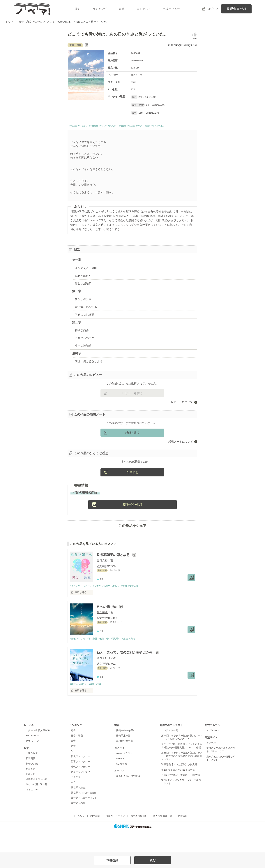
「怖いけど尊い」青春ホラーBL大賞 (181, 796)
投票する (132, 493)
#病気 (139, 660)
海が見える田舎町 (86, 274)
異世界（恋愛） (79, 824)
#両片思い (121, 660)
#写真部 (141, 126)
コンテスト (144, 9)
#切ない (164, 126)
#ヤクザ (100, 607)
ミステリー (77, 798)
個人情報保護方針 (162, 837)
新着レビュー (33, 795)
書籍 (122, 9)
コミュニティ (33, 811)
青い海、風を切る (86, 313)
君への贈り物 (107, 628)
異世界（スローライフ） (84, 819)
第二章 (77, 298)
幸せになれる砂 (85, 321)
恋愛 (73, 767)
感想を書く (132, 439)
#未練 (102, 705)
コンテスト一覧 (170, 752)
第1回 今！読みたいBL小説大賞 (178, 791)
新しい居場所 (83, 290)
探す (77, 9)
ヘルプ (81, 837)
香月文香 (102, 581)
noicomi (120, 780)
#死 (90, 660)
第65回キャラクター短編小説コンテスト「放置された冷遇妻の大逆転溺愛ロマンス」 (182, 777)
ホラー (74, 803)
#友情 (105, 660)
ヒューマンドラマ (80, 793)
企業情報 (183, 837)
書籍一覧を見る (132, 525)
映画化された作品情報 (128, 797)
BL (72, 772)
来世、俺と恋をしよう (89, 368)
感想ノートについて (181, 448)
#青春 (174, 126)
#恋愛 (97, 660)
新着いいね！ (33, 785)
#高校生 (152, 126)
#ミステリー (77, 607)
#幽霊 (94, 705)
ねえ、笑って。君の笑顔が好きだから (125, 673)
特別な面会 (82, 337)
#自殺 (73, 660)
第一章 (77, 266)
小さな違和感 (83, 352)
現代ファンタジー (80, 788)
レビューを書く (132, 400)
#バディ (89, 607)
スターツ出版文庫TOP (38, 752)
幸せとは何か (83, 282)
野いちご (211, 764)
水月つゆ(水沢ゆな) (180, 45)
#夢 (112, 660)
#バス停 (115, 126)
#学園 (130, 607)
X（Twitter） (213, 752)
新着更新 (31, 780)
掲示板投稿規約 (139, 837)
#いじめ (82, 660)
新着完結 (31, 790)
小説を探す (32, 775)
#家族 (131, 660)
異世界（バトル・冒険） (84, 814)
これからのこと (85, 345)
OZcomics (121, 785)
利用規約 (95, 837)
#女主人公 (140, 607)
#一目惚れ (102, 126)
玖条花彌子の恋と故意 (114, 575)
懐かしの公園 (83, 306)
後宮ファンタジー (80, 783)
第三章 (77, 329)
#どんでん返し (78, 132)
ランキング (100, 9)
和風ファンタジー (80, 778)
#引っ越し (87, 126)
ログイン (213, 9)
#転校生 (74, 126)
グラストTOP (33, 762)
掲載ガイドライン (115, 837)
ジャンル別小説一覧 (37, 806)
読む (153, 860)
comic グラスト (124, 775)
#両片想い (128, 126)
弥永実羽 (102, 633)
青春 (73, 762)
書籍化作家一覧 (124, 762)
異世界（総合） (79, 809)
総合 (73, 752)
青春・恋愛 (77, 757)
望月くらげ (104, 679)
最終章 (77, 360)
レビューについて (182, 409)
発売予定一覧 (123, 757)
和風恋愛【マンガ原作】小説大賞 (179, 786)
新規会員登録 (236, 9)
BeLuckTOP (32, 757)
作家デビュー (172, 9)
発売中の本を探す (126, 752)
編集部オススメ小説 (37, 801)
